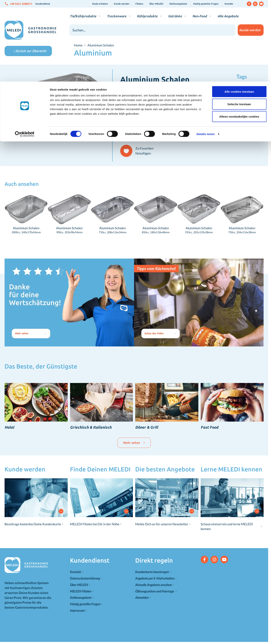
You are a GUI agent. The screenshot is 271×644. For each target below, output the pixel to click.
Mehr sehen (134, 443)
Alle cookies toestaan (239, 10)
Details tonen (205, 52)
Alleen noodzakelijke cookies (239, 35)
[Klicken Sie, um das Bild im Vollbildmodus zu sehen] (58, 101)
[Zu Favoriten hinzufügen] (138, 151)
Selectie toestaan (239, 23)
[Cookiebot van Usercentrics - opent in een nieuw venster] (25, 53)
